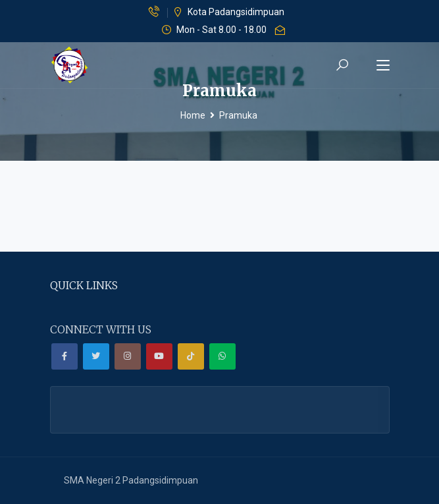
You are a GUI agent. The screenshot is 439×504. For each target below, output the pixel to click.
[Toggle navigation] (383, 66)
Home (193, 115)
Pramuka (238, 115)
